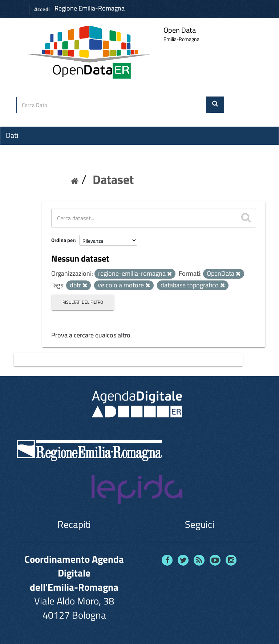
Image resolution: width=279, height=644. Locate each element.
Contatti (18, 189)
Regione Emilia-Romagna (90, 8)
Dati (12, 135)
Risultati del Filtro (83, 302)
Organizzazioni (28, 148)
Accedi (42, 9)
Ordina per (63, 240)
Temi (13, 161)
